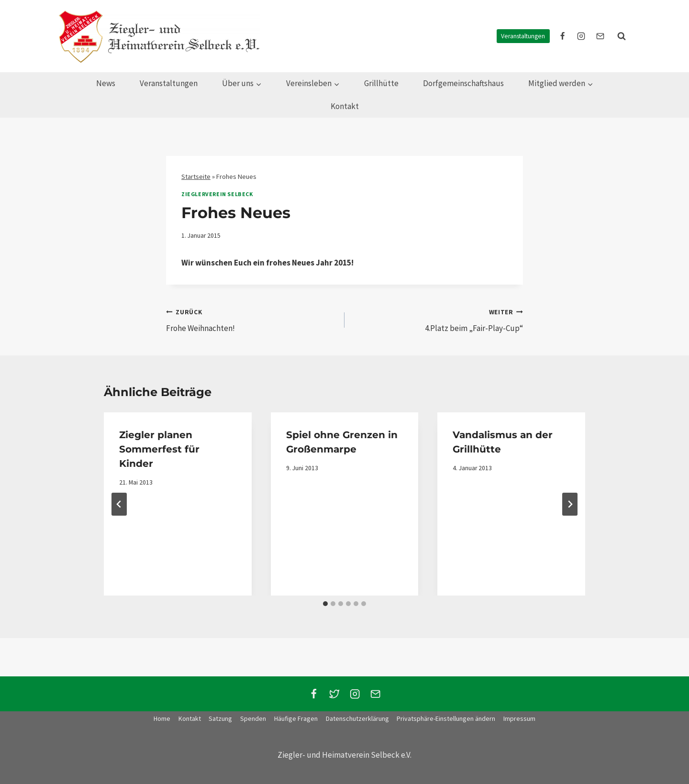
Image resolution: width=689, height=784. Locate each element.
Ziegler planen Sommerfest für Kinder (159, 449)
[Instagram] (355, 694)
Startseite (196, 177)
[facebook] (563, 36)
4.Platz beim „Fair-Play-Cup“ (438, 320)
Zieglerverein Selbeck (217, 194)
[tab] (325, 604)
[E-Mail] (600, 36)
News (106, 83)
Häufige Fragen (296, 718)
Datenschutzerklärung (357, 718)
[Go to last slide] (119, 504)
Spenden (253, 718)
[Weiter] (570, 504)
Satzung (220, 718)
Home (162, 718)
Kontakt (345, 106)
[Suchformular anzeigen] (622, 36)
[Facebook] (314, 694)
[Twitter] (334, 694)
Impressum (519, 718)
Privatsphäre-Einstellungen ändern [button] (446, 718)
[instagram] (581, 36)
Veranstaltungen (523, 36)
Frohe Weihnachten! (251, 320)
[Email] (375, 694)
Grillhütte (381, 83)
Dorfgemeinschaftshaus (463, 83)
